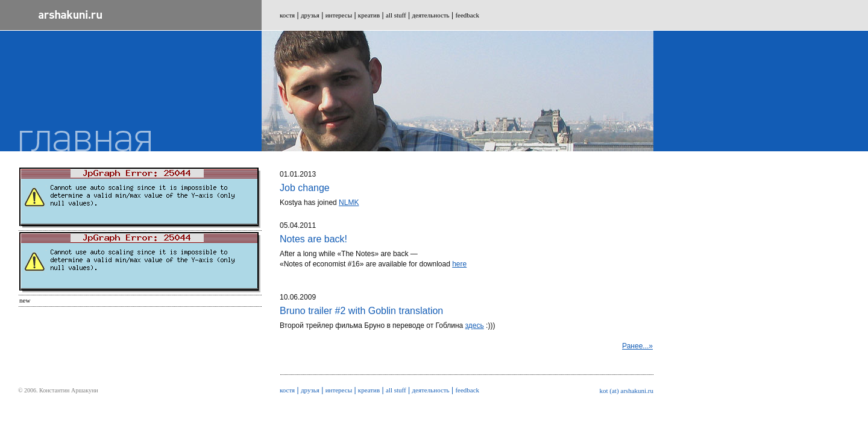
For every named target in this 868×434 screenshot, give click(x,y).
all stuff (396, 15)
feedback (467, 15)
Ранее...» (637, 346)
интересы (339, 15)
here (459, 264)
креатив (369, 15)
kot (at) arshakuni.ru (627, 391)
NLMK (349, 203)
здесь (475, 325)
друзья (310, 15)
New (25, 300)
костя (287, 15)
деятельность (431, 15)
